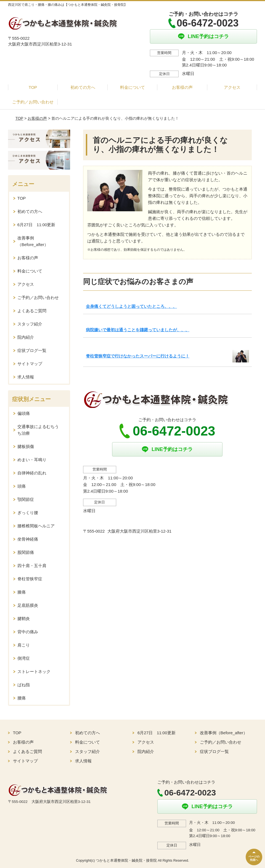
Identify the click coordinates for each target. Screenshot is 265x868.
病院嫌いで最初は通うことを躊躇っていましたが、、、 (138, 330)
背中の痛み (28, 632)
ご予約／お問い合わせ (33, 102)
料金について (132, 87)
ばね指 (24, 685)
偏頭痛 (24, 413)
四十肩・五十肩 (32, 566)
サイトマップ (30, 364)
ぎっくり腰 (28, 513)
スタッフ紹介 (30, 324)
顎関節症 (26, 499)
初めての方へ (83, 87)
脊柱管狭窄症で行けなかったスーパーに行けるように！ (138, 356)
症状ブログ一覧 (32, 350)
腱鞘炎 (24, 619)
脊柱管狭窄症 (30, 579)
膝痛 (22, 592)
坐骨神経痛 (28, 539)
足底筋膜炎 (28, 605)
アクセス (232, 87)
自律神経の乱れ (32, 473)
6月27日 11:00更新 (36, 225)
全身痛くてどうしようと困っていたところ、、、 (131, 306)
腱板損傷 (26, 446)
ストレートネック (34, 671)
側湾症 (24, 658)
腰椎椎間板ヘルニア (36, 526)
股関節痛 (26, 552)
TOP (33, 87)
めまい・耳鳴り (32, 460)
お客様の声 (182, 87)
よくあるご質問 (32, 311)
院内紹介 (26, 337)
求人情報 (26, 377)
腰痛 (22, 698)
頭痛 (22, 486)
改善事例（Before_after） (33, 241)
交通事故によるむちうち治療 (38, 430)
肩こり (24, 645)
